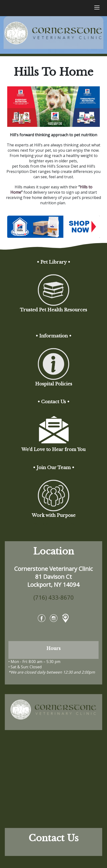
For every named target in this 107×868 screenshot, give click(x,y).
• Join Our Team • (54, 468)
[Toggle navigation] (97, 8)
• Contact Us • (53, 402)
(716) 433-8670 (54, 597)
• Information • (53, 336)
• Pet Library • (53, 262)
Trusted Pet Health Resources (53, 318)
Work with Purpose (54, 524)
